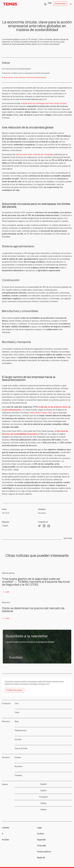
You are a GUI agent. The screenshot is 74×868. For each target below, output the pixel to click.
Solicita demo (60, 4)
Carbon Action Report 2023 (41, 413)
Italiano (43, 810)
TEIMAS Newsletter (14, 690)
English (43, 791)
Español (43, 784)
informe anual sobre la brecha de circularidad (35, 154)
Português (43, 797)
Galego (43, 803)
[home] (10, 4)
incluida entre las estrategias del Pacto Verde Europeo (44, 103)
